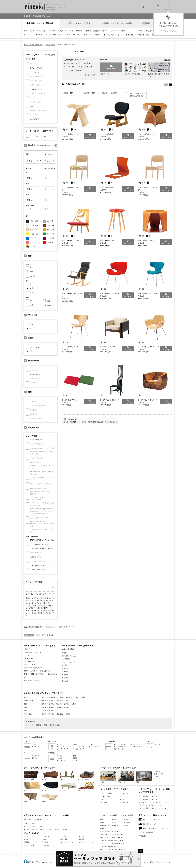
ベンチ (91, 744)
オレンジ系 (51, 230)
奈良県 (66, 707)
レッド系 (50, 242)
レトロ (48, 598)
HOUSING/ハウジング (38, 570)
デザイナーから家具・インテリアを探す (117, 815)
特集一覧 (167, 60)
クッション (46, 845)
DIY (45, 608)
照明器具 (97, 31)
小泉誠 (126, 825)
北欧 (27, 598)
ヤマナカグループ (68, 662)
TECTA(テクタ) (29, 662)
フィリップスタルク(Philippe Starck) (112, 840)
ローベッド (104, 802)
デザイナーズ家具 (82, 63)
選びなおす (51, 55)
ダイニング (126, 777)
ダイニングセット (84, 836)
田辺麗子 (65, 675)
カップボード (122, 799)
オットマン (60, 747)
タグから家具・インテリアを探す (114, 789)
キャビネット (61, 760)
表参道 (52, 725)
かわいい (37, 606)
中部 (33, 826)
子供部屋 (157, 772)
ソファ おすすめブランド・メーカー (150, 796)
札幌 (32, 725)
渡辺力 (114, 822)
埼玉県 (42, 829)
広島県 (44, 711)
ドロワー (121, 796)
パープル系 (51, 238)
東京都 (44, 697)
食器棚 (75, 758)
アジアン (67, 70)
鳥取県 (51, 711)
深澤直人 (127, 819)
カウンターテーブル (120, 747)
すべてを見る (89, 75)
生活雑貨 (98, 35)
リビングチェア (35, 72)
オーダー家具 (35, 611)
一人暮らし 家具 (83, 67)
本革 (32, 305)
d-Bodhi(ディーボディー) (32, 680)
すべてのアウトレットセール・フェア (36, 819)
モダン (42, 598)
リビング (108, 777)
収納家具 (79, 31)
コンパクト (68, 67)
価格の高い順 (113, 422)
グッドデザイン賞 (36, 440)
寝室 (144, 777)
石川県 (66, 704)
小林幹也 (103, 828)
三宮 (45, 725)
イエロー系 (34, 234)
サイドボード (105, 799)
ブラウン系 (51, 225)
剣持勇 (64, 653)
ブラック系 (34, 221)
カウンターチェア (62, 749)
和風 (32, 600)
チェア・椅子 (42, 31)
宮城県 (59, 701)
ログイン (158, 7)
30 (69, 419)
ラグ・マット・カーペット (34, 35)
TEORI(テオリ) (29, 658)
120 (76, 419)
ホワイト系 (34, 225)
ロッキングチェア (36, 89)
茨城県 (68, 697)
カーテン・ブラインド (111, 31)
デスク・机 (62, 31)
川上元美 (127, 822)
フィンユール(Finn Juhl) (108, 846)
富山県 (59, 704)
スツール (33, 64)
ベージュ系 (34, 230)
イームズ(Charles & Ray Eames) (111, 831)
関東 (25, 826)
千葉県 (60, 697)
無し (32, 209)
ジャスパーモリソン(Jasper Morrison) (112, 843)
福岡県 (44, 714)
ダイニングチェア (36, 68)
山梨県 (74, 704)
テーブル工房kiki (30, 665)
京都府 (59, 707)
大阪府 (44, 707)
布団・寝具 (64, 839)
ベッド (71, 31)
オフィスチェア (94, 747)
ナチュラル (34, 598)
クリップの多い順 (83, 422)
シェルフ (76, 760)
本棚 (74, 756)
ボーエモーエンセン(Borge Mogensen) (113, 849)
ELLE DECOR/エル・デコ (39, 544)
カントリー (39, 600)
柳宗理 (102, 819)
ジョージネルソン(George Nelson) (111, 834)
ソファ (32, 31)
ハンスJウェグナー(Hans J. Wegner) (112, 837)
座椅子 (32, 106)
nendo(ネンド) (105, 825)
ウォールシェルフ (124, 802)
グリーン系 (51, 234)
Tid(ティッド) (28, 655)
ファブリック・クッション (82, 35)
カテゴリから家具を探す (34, 737)
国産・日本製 (35, 347)
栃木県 (75, 697)
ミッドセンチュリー (36, 603)
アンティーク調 (32, 775)
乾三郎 (64, 665)
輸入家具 (44, 611)
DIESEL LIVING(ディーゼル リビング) (37, 671)
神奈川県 (52, 697)
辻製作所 (27, 649)
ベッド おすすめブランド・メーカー (150, 799)
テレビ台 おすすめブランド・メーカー (151, 805)
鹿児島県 (60, 714)
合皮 (48, 301)
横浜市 (39, 725)
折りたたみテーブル (136, 747)
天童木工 (50, 635)
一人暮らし (39, 608)
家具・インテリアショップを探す (119, 23)
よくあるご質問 (148, 862)
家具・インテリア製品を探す (43, 23)
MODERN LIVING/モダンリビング (42, 548)
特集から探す (144, 35)
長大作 (102, 822)
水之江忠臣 (66, 659)
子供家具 (88, 31)
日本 (31, 324)
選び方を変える (50, 154)
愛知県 (44, 704)
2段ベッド (35, 758)
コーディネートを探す (81, 23)
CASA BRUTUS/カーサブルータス (42, 540)
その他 (32, 276)
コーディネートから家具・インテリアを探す (119, 768)
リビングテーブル (119, 749)
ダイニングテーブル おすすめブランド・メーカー (154, 802)
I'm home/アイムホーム (38, 565)
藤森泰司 (115, 825)
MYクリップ (168, 7)
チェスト (59, 758)
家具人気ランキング (149, 824)
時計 (123, 31)
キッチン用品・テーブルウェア (58, 35)
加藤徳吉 (65, 671)
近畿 (41, 826)
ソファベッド (36, 747)
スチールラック (123, 793)
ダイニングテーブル (120, 744)
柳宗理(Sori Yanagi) (69, 656)
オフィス (157, 779)
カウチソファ (36, 744)
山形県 (66, 701)
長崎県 (68, 714)
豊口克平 (65, 681)
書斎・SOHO (158, 774)
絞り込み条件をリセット (45, 145)
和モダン (47, 603)
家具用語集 (142, 836)
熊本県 (51, 714)
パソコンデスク (159, 744)
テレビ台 (59, 756)
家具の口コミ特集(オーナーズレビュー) (155, 828)
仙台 (59, 725)
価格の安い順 (102, 422)
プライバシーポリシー (164, 862)
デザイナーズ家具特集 (146, 832)
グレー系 (50, 221)
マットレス (36, 756)
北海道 (44, 701)
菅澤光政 (65, 668)
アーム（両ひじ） (36, 374)
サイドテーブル (135, 744)
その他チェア (35, 119)
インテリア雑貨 (110, 35)
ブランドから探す (146, 31)
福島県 (51, 701)
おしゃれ (44, 606)
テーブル (52, 31)
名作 (42, 613)
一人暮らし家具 (105, 796)
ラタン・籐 (36, 613)
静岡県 (51, 704)
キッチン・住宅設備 (125, 35)
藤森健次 (65, 678)
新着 (25, 31)
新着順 (93, 422)
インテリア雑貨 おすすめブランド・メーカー (153, 808)
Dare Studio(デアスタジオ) (33, 668)
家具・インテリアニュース (151, 820)
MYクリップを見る (169, 31)
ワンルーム (158, 776)
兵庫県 (51, 707)
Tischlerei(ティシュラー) (32, 652)
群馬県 (83, 697)
